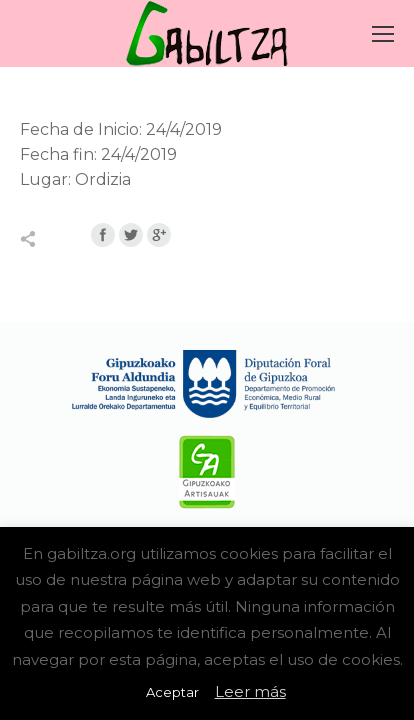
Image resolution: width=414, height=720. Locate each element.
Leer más (250, 691)
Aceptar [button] (172, 692)
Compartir (49, 239)
